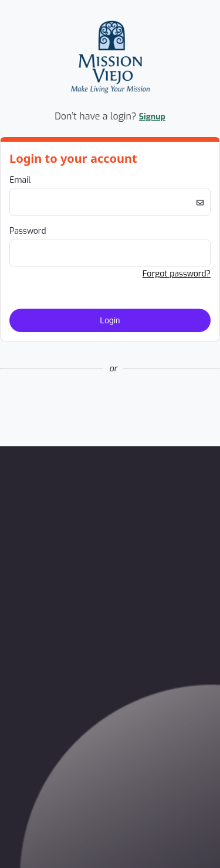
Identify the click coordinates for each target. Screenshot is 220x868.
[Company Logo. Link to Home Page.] (110, 97)
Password (28, 231)
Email (20, 180)
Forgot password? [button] (177, 274)
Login (110, 320)
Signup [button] (152, 117)
